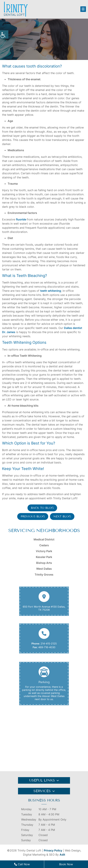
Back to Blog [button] (39, 508)
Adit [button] (62, 855)
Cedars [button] (44, 545)
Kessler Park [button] (44, 557)
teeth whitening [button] (51, 291)
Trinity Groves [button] (44, 575)
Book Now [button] (66, 864)
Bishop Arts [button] (44, 563)
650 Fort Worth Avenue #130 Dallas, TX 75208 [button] (44, 607)
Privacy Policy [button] (53, 850)
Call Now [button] (22, 864)
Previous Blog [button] (35, 516)
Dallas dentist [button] (73, 328)
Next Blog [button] (65, 516)
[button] (4, 34)
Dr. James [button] (9, 332)
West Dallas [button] (44, 569)
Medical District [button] (44, 539)
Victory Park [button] (44, 551)
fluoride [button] (21, 219)
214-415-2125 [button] (48, 643)
